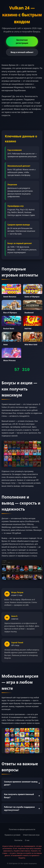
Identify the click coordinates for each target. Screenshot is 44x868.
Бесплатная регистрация (22, 41)
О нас (27, 840)
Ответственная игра (31, 835)
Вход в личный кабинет (22, 52)
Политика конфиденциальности (22, 829)
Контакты (18, 840)
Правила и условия (12, 835)
